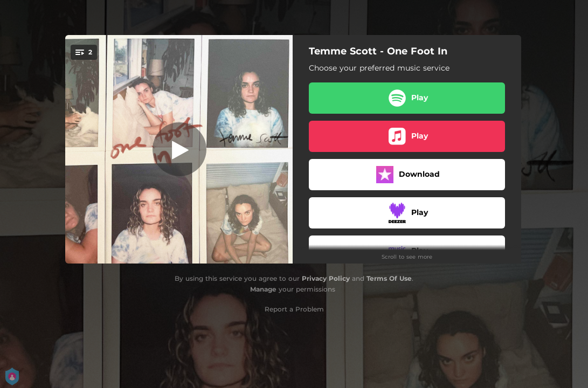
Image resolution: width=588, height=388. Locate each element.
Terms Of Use (389, 278)
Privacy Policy (326, 278)
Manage (263, 289)
